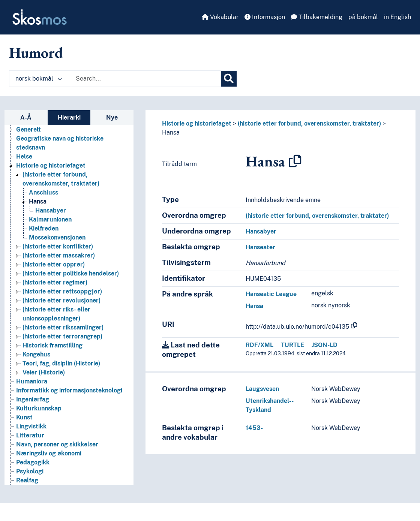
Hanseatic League (271, 294)
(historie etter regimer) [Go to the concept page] (55, 282)
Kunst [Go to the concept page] (24, 417)
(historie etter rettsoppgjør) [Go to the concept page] (62, 291)
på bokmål (363, 17)
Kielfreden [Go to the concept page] (44, 228)
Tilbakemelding (317, 17)
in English (397, 17)
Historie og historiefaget (197, 124)
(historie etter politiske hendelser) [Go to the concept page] (71, 273)
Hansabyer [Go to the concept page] (51, 210)
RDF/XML (259, 345)
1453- (254, 428)
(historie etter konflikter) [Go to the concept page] (58, 246)
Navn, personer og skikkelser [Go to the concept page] (57, 444)
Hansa (171, 132)
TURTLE (292, 345)
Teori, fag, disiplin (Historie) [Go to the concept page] (61, 363)
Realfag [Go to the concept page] (27, 480)
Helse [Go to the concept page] (24, 156)
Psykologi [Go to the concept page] (30, 471)
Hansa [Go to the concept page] (38, 201)
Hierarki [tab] (69, 118)
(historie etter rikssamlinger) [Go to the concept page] (63, 327)
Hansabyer (261, 231)
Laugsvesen (262, 389)
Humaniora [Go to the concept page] (32, 381)
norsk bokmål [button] (39, 79)
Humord (36, 52)
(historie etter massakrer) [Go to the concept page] (59, 255)
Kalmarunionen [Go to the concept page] (50, 219)
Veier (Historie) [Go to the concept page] (44, 372)
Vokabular (220, 17)
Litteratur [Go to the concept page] (30, 435)
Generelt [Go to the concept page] (28, 130)
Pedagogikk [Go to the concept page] (33, 462)
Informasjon (265, 17)
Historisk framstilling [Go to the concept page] (52, 345)
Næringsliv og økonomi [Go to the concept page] (49, 453)
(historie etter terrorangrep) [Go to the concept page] (62, 336)
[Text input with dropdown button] (146, 79)
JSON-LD (325, 345)
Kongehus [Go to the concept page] (36, 354)
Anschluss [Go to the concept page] (43, 192)
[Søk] (229, 79)
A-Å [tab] (26, 118)
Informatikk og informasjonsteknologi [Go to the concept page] (69, 390)
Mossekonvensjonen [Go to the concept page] (57, 237)
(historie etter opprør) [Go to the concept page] (54, 264)
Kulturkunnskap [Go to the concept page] (39, 408)
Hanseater (260, 247)
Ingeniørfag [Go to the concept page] (33, 399)
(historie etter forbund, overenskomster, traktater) (309, 124)
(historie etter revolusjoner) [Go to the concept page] (61, 300)
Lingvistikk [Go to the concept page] (31, 426)
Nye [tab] (112, 118)
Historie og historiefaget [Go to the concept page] (51, 165)
